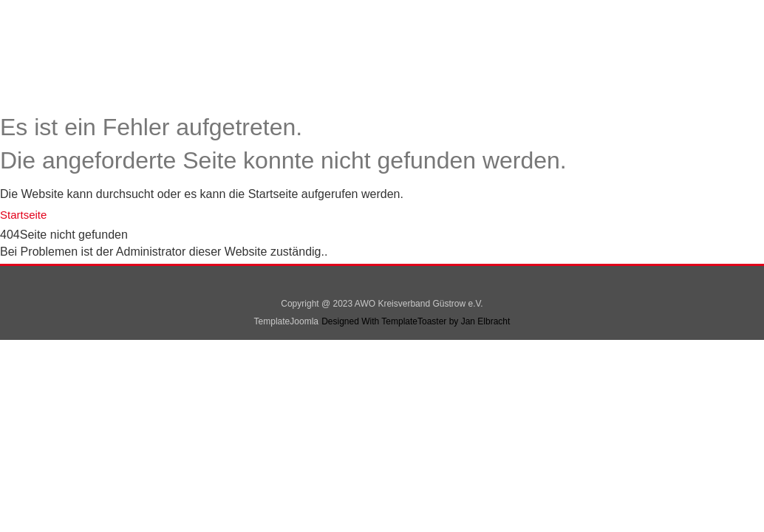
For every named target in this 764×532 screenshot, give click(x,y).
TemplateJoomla (286, 321)
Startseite (23, 215)
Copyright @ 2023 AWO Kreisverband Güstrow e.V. (382, 304)
